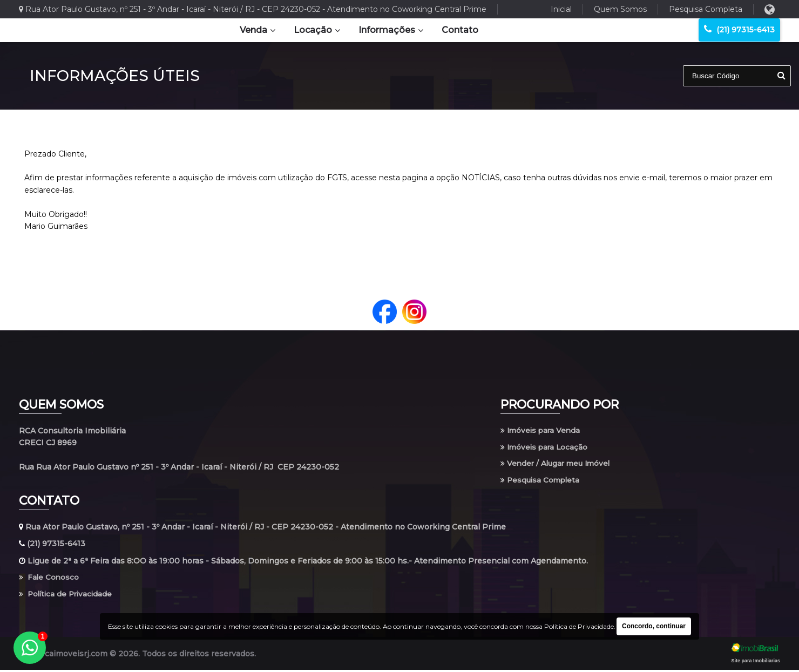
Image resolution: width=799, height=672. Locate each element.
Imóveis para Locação (546, 447)
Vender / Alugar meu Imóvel (558, 465)
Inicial (561, 9)
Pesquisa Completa (706, 9)
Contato (460, 30)
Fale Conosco (49, 579)
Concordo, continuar (654, 626)
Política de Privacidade (67, 596)
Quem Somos (620, 9)
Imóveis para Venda (542, 431)
